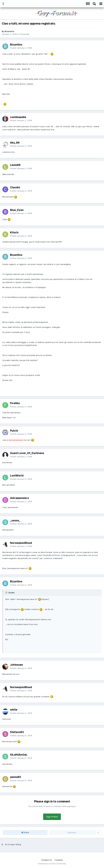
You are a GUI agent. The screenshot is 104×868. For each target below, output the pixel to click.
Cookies (59, 860)
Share (25, 832)
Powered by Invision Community (52, 864)
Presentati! (25, 34)
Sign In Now (52, 817)
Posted (21, 48)
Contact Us (47, 860)
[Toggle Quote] (7, 593)
